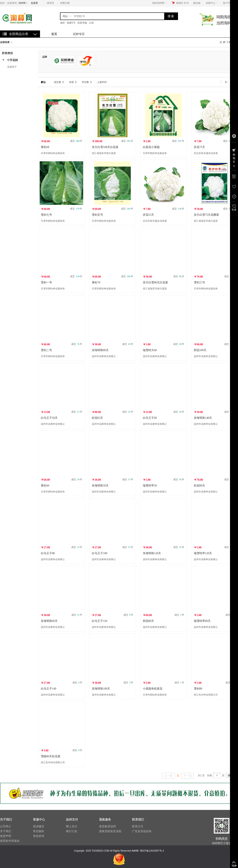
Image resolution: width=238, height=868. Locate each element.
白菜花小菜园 (151, 147)
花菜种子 (12, 67)
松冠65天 (97, 418)
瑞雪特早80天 (202, 621)
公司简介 (6, 826)
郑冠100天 (200, 350)
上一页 (168, 776)
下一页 (188, 776)
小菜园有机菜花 (153, 689)
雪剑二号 (46, 350)
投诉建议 (39, 826)
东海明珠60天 (49, 621)
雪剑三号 (199, 282)
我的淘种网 (159, 3)
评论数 (85, 82)
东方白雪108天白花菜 (105, 147)
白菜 (91, 23)
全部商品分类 (19, 34)
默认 (43, 82)
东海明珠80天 (100, 350)
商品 (65, 16)
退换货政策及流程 (110, 831)
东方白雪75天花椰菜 (206, 215)
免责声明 (6, 836)
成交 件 (76, 141)
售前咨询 (39, 836)
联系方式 (138, 826)
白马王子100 (99, 553)
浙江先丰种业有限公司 (206, 695)
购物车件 (182, 3)
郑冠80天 (148, 621)
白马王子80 (48, 553)
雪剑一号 (46, 282)
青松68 (45, 147)
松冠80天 (199, 486)
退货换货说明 (107, 826)
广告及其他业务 (142, 831)
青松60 (45, 486)
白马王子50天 (49, 418)
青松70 (96, 282)
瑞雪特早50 (150, 486)
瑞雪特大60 (150, 350)
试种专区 (79, 34)
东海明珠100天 (101, 689)
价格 (71, 82)
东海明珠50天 (100, 486)
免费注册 (65, 3)
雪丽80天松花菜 (51, 756)
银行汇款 (72, 831)
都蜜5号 (71, 23)
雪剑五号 (97, 215)
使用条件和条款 (10, 841)
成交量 (57, 82)
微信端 (197, 3)
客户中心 (229, 3)
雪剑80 (198, 689)
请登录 (50, 3)
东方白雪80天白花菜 (155, 282)
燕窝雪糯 (82, 23)
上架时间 (102, 82)
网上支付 (72, 826)
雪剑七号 (46, 215)
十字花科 (12, 60)
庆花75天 (199, 147)
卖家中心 (212, 3)
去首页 (34, 3)
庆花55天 (148, 215)
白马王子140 (48, 689)
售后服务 (39, 831)
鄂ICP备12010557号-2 (152, 851)
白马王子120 (99, 621)
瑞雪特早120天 (203, 553)
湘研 (62, 23)
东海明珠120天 (152, 553)
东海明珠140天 (203, 418)
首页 (54, 34)
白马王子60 (150, 418)
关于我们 (6, 831)
